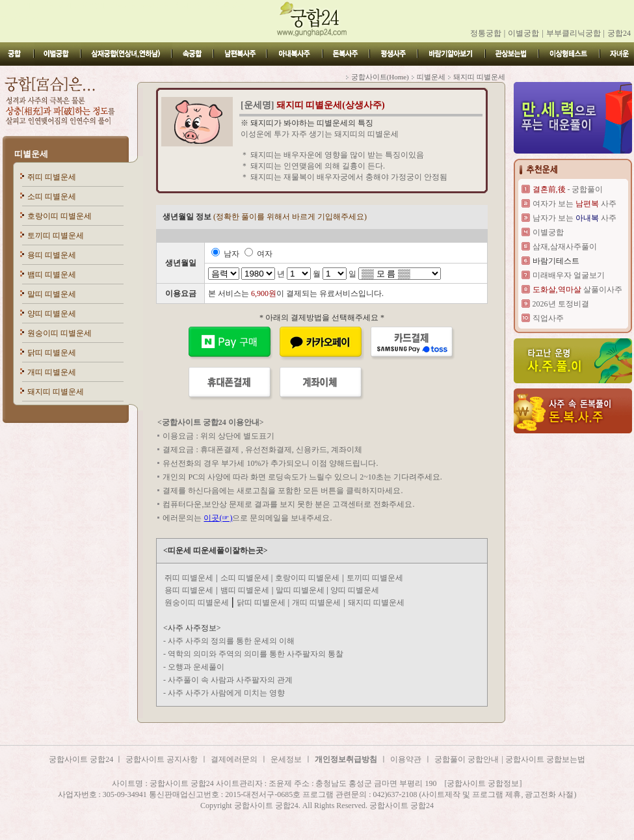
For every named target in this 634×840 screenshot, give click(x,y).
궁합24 (619, 33)
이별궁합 (523, 33)
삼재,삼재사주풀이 (565, 247)
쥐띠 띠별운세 (52, 177)
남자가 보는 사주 (575, 218)
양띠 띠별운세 (52, 314)
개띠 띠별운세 (52, 372)
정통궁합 (486, 33)
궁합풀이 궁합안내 (467, 759)
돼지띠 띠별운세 (56, 392)
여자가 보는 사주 (575, 204)
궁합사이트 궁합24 (82, 759)
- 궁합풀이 (568, 189)
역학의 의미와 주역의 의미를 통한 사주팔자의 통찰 (256, 654)
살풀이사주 (577, 290)
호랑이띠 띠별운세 (59, 216)
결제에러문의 (234, 759)
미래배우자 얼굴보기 (569, 275)
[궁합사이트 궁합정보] (483, 783)
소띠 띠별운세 (52, 196)
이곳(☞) (218, 518)
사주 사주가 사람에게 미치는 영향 (226, 693)
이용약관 (406, 759)
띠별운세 (31, 154)
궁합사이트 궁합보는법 (545, 759)
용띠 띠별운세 (52, 255)
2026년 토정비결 (561, 304)
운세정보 (286, 759)
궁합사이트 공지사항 (162, 759)
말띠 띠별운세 (52, 294)
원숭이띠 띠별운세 (59, 333)
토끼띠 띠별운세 (56, 236)
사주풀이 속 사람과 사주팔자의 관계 (230, 680)
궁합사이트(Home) (380, 77)
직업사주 (548, 318)
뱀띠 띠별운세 (52, 275)
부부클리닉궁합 (574, 33)
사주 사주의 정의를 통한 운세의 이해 (231, 641)
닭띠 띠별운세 (52, 353)
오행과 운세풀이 (196, 667)
